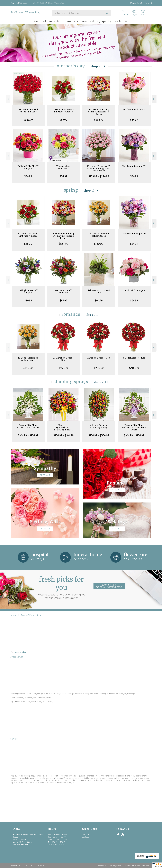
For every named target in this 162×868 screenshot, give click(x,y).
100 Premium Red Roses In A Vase (28, 111)
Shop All (97, 66)
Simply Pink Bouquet (134, 290)
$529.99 (28, 120)
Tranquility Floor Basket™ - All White (28, 426)
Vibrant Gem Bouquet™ (63, 167)
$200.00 (99, 368)
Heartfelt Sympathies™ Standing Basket (63, 427)
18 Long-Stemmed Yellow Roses (99, 235)
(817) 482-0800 (21, 3)
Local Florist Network (132, 866)
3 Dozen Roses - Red (134, 358)
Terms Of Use (102, 866)
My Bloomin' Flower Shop (26, 12)
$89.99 (28, 300)
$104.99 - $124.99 (28, 435)
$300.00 (134, 368)
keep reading (21, 652)
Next (154, 99)
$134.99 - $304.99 (99, 435)
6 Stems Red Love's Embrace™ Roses (63, 111)
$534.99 (99, 120)
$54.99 (63, 176)
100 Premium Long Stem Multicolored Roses (99, 112)
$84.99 (134, 120)
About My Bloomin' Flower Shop (26, 615)
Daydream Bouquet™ (134, 166)
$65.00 (63, 120)
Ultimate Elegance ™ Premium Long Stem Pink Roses (99, 168)
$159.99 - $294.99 (99, 176)
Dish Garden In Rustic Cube (99, 291)
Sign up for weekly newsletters (109, 586)
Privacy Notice (116, 866)
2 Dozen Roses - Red (99, 358)
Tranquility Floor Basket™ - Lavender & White (134, 427)
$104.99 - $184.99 (63, 435)
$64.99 (99, 300)
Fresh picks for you (61, 587)
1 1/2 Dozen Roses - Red (63, 359)
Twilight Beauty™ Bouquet (28, 291)
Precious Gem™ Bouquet (63, 291)
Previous (8, 99)
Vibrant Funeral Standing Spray (99, 426)
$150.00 (99, 244)
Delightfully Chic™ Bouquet (28, 167)
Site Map (146, 866)
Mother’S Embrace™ (134, 109)
